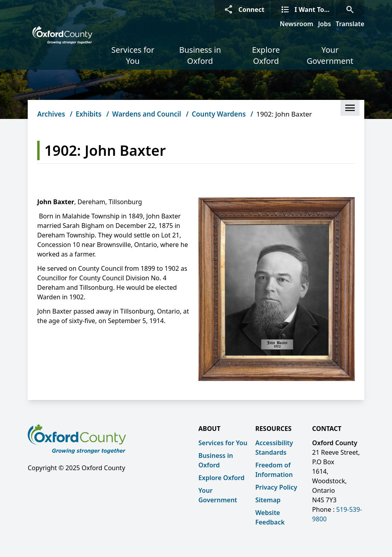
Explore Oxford (266, 55)
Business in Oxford (200, 55)
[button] (350, 108)
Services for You (133, 55)
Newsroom (297, 24)
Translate (350, 24)
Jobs (324, 24)
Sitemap (268, 500)
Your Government (330, 55)
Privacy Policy (276, 487)
